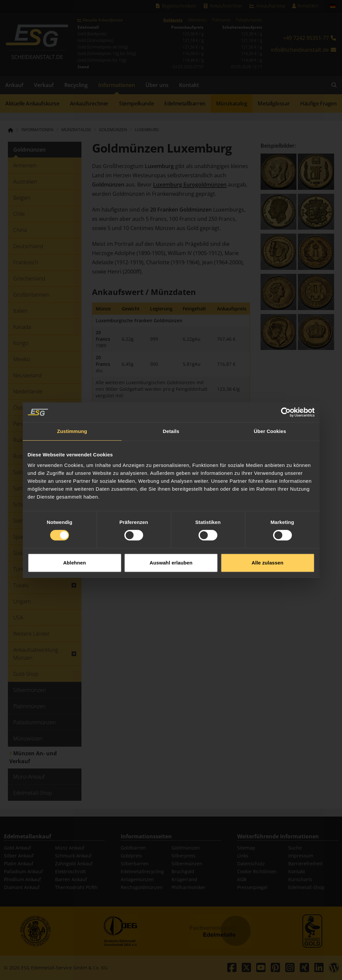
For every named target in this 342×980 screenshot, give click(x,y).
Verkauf (44, 85)
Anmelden (305, 6)
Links (243, 856)
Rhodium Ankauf (22, 879)
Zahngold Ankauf (74, 864)
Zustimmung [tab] (72, 409)
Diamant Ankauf (22, 887)
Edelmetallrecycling (142, 871)
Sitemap (246, 848)
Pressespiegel (252, 887)
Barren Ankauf (71, 879)
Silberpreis (197, 20)
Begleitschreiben (175, 6)
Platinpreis (221, 20)
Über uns (157, 85)
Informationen (117, 85)
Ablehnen (74, 541)
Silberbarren (135, 864)
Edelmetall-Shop (306, 887)
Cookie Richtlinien (257, 871)
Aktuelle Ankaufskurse (32, 103)
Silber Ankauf (19, 856)
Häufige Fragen (318, 103)
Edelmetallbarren (185, 103)
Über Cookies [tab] (270, 409)
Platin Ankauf (19, 864)
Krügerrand (184, 879)
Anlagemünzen (137, 879)
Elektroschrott (70, 871)
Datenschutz (251, 864)
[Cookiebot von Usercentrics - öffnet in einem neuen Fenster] (286, 390)
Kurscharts (300, 879)
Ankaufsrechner (223, 6)
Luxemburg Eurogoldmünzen (190, 185)
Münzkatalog (232, 103)
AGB (242, 879)
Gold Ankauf (17, 848)
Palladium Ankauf (23, 871)
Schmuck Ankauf (73, 856)
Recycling (76, 85)
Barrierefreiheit (305, 864)
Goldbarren (133, 848)
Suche (295, 848)
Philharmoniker (188, 887)
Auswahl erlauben (171, 541)
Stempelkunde (136, 103)
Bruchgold (183, 871)
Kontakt (189, 85)
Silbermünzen (187, 864)
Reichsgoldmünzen (142, 887)
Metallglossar (274, 103)
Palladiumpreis (249, 20)
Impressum (301, 856)
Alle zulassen (267, 541)
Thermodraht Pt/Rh (76, 887)
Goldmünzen (186, 848)
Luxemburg (147, 130)
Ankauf (14, 85)
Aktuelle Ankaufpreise (100, 20)
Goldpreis (173, 20)
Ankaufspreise (267, 6)
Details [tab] (171, 409)
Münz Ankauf (70, 848)
